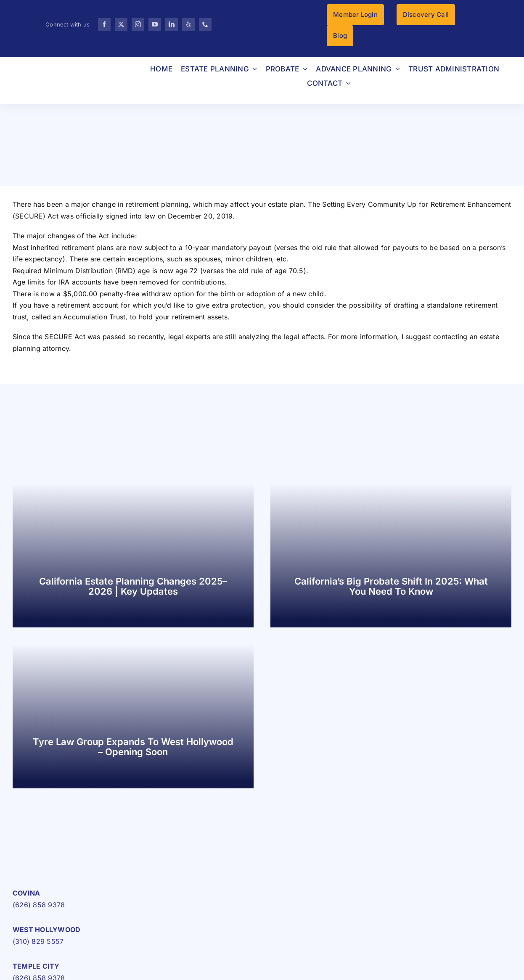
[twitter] (121, 24)
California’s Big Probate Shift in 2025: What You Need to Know (391, 586)
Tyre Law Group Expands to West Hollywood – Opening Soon (133, 747)
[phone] (205, 24)
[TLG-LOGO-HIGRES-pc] (67, 68)
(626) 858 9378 (39, 905)
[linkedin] (172, 24)
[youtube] (155, 24)
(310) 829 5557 (38, 941)
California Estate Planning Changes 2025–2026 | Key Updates (133, 586)
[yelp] (188, 24)
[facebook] (104, 24)
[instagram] (138, 24)
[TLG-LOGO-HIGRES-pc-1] (65, 856)
